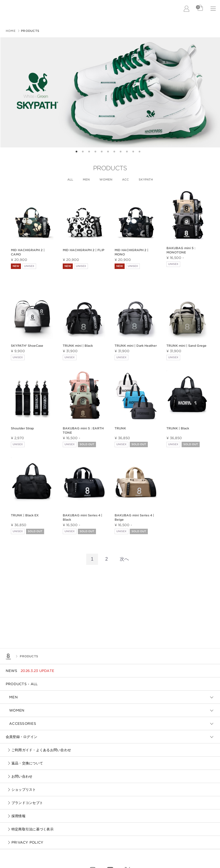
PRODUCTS (29, 656)
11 (142, 152)
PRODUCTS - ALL (22, 684)
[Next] (124, 559)
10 (135, 152)
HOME (11, 31)
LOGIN (187, 9)
